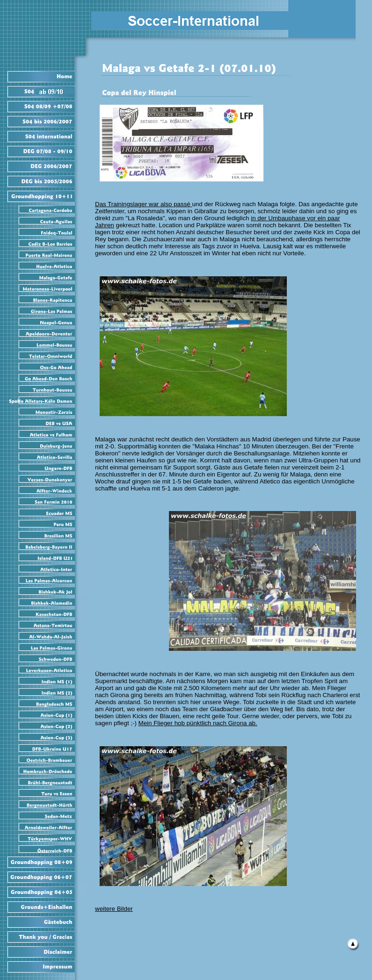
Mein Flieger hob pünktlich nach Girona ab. (198, 723)
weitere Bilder (114, 909)
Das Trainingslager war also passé (143, 204)
